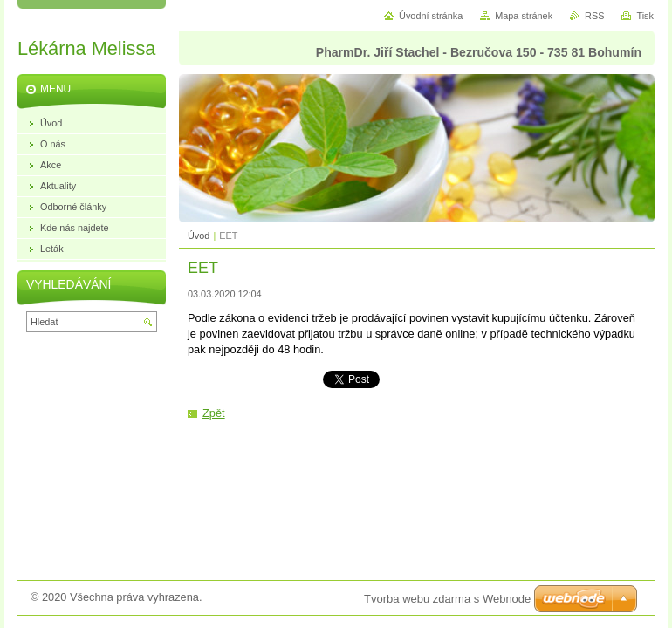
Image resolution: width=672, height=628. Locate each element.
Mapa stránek (524, 16)
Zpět (214, 413)
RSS (594, 16)
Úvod (199, 235)
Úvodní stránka (431, 16)
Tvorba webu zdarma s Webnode (447, 599)
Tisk (645, 16)
